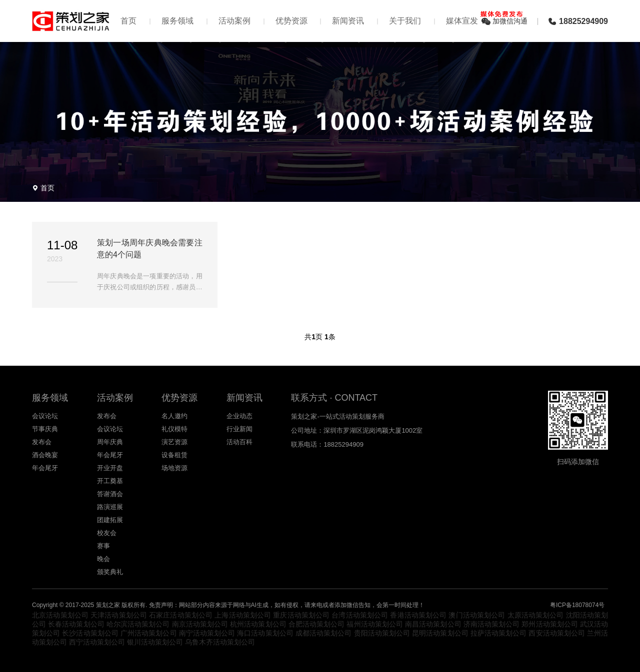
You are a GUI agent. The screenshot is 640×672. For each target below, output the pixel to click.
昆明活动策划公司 (440, 633)
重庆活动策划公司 (301, 615)
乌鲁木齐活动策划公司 (220, 642)
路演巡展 (110, 507)
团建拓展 (110, 520)
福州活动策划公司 (375, 624)
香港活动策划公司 (418, 615)
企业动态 (239, 416)
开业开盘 (110, 468)
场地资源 (174, 468)
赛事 (103, 546)
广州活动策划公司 (149, 633)
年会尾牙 (45, 468)
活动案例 (234, 21)
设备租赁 (174, 455)
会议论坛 (45, 416)
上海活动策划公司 (243, 615)
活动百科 (239, 442)
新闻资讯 (348, 21)
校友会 (107, 533)
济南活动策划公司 (492, 624)
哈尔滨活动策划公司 (138, 624)
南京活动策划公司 (200, 624)
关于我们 (405, 21)
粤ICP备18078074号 (577, 605)
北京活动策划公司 (60, 615)
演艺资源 (174, 442)
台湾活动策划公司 (360, 615)
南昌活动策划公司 (433, 624)
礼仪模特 (174, 429)
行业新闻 (239, 429)
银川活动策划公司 (155, 642)
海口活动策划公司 (265, 633)
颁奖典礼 (110, 572)
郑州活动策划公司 (550, 624)
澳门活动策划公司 (477, 615)
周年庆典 (110, 442)
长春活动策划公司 (76, 624)
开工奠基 (110, 481)
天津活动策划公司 (119, 615)
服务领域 (177, 21)
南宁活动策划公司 (207, 633)
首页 (128, 21)
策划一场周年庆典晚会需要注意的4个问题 (150, 249)
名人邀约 (174, 416)
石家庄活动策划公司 (181, 615)
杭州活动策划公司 (258, 624)
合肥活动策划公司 (317, 624)
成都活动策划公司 (324, 633)
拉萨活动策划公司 (499, 633)
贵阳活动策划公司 (382, 633)
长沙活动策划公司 (90, 633)
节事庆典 (45, 429)
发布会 (42, 442)
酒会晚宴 (45, 455)
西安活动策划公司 (557, 633)
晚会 (103, 559)
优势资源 (291, 21)
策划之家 (108, 605)
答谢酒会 (110, 494)
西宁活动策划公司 (97, 642)
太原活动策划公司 (536, 615)
